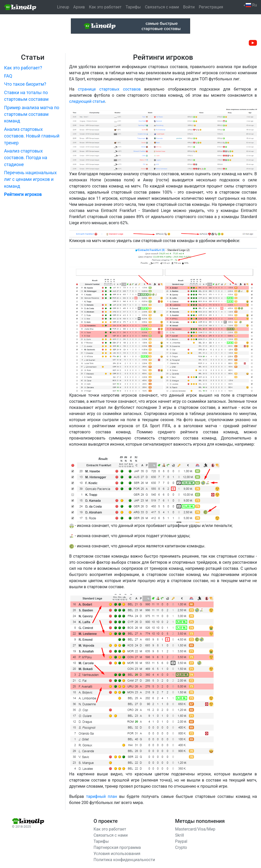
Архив (79, 7)
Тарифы (133, 7)
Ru (251, 5)
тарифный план (102, 796)
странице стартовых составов (109, 89)
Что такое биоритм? (25, 84)
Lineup (63, 7)
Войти (189, 7)
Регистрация (211, 7)
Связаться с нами (162, 7)
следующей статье (87, 101)
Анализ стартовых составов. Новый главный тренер (32, 136)
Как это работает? (23, 68)
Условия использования (117, 854)
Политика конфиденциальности (124, 860)
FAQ (8, 76)
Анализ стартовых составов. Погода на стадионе (26, 158)
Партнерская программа (117, 847)
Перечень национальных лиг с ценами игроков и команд (30, 179)
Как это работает (105, 7)
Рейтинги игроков (23, 194)
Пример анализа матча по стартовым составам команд (32, 114)
